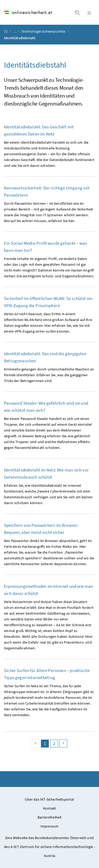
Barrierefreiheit (50, 817)
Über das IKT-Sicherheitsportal (49, 799)
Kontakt (49, 808)
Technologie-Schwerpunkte (44, 31)
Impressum (50, 826)
